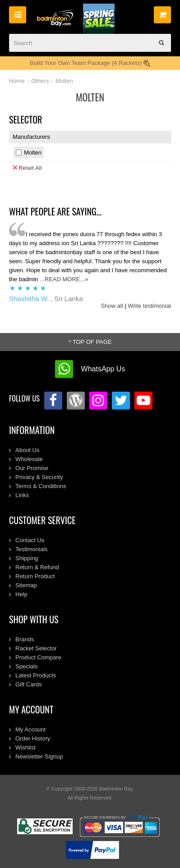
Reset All (27, 168)
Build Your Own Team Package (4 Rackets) (90, 63)
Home (17, 81)
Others (40, 81)
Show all (112, 306)
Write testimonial (149, 306)
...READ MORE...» (64, 279)
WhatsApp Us (103, 369)
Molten (64, 81)
